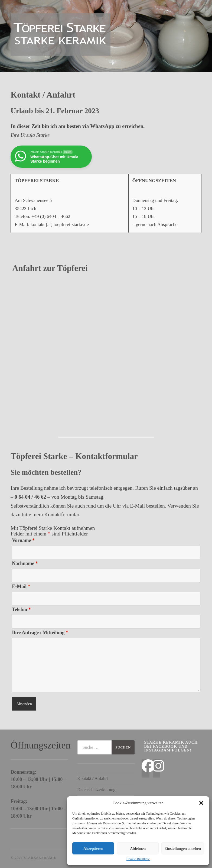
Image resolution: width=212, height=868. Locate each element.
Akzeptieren (93, 848)
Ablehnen (138, 848)
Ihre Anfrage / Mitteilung (40, 633)
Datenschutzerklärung (96, 790)
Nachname (25, 563)
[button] (201, 803)
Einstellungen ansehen (183, 848)
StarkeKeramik (40, 858)
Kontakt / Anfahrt (93, 778)
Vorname (23, 540)
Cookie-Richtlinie (138, 859)
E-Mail (21, 586)
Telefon (21, 609)
